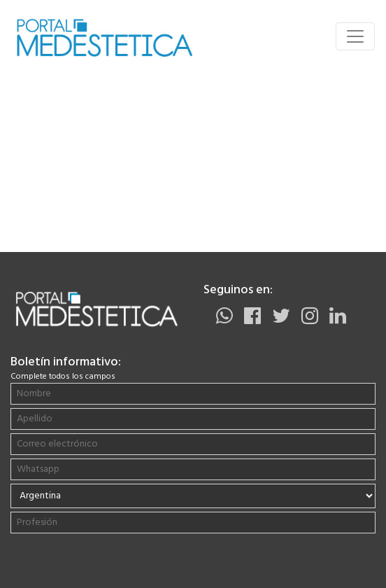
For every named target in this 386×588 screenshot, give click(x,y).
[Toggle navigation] (355, 36)
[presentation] (100, 564)
